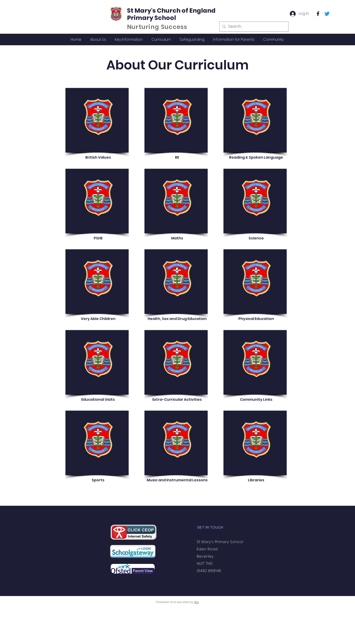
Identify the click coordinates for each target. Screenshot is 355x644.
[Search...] (253, 27)
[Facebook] (318, 14)
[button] (98, 39)
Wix (196, 602)
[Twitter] (327, 14)
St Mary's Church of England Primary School (171, 14)
